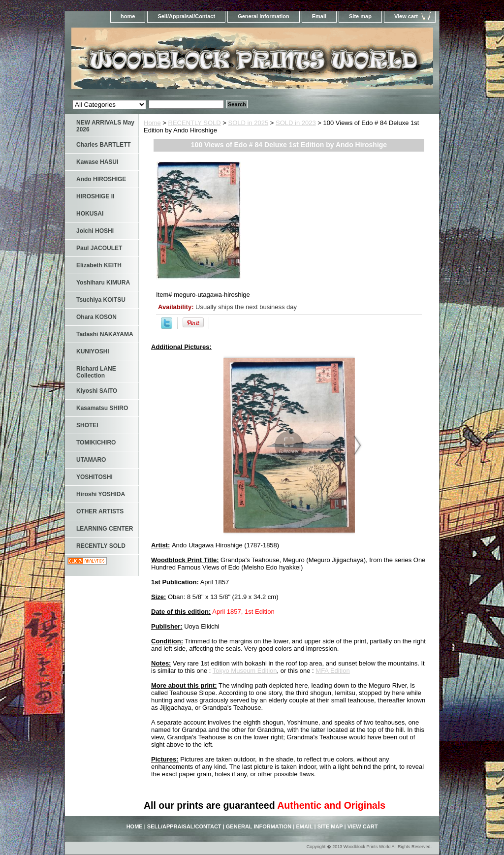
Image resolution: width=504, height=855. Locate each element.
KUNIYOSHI (93, 351)
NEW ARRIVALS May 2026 (105, 126)
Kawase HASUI (97, 162)
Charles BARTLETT (104, 145)
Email (319, 16)
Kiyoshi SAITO (97, 391)
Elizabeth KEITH (99, 265)
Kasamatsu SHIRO (102, 408)
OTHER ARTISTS (100, 511)
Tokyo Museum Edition (245, 671)
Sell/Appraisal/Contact (186, 16)
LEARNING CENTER (105, 529)
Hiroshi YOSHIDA (101, 494)
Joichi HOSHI (95, 231)
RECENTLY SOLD (195, 123)
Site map (360, 16)
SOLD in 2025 (249, 123)
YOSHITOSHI (94, 477)
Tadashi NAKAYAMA (105, 334)
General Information (264, 16)
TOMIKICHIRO (96, 443)
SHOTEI (87, 425)
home (128, 16)
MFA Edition (332, 671)
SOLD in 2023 (296, 123)
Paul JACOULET (99, 248)
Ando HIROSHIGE (101, 179)
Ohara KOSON (96, 317)
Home (152, 123)
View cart (406, 16)
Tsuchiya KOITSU (101, 300)
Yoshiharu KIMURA (103, 283)
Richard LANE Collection (96, 372)
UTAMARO (91, 460)
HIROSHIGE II (95, 196)
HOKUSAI (90, 214)
